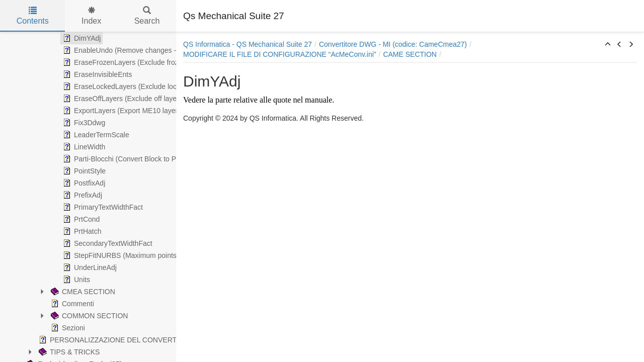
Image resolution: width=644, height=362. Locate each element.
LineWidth (83, 147)
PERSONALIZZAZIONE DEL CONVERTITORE (117, 340)
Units (75, 280)
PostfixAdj (83, 183)
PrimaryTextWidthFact (102, 207)
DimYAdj (81, 38)
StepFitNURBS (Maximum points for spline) (135, 255)
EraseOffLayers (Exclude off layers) (123, 99)
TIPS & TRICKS (68, 352)
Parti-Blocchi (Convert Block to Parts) (126, 159)
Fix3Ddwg (83, 123)
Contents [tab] (33, 16)
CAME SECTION (410, 54)
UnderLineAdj (89, 267)
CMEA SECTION (82, 292)
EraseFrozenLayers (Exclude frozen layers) (135, 62)
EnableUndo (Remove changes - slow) (128, 50)
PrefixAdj (82, 195)
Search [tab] (147, 16)
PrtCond (80, 219)
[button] (608, 45)
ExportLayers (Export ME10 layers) (122, 111)
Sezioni (67, 328)
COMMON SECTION (88, 316)
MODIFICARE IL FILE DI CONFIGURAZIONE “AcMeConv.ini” (280, 54)
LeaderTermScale (95, 135)
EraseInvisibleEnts (96, 74)
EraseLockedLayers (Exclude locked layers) (136, 86)
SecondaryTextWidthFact (107, 243)
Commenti (71, 304)
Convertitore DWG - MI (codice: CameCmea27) (393, 44)
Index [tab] (91, 16)
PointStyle (83, 171)
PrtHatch (81, 231)
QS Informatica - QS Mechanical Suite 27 (248, 44)
